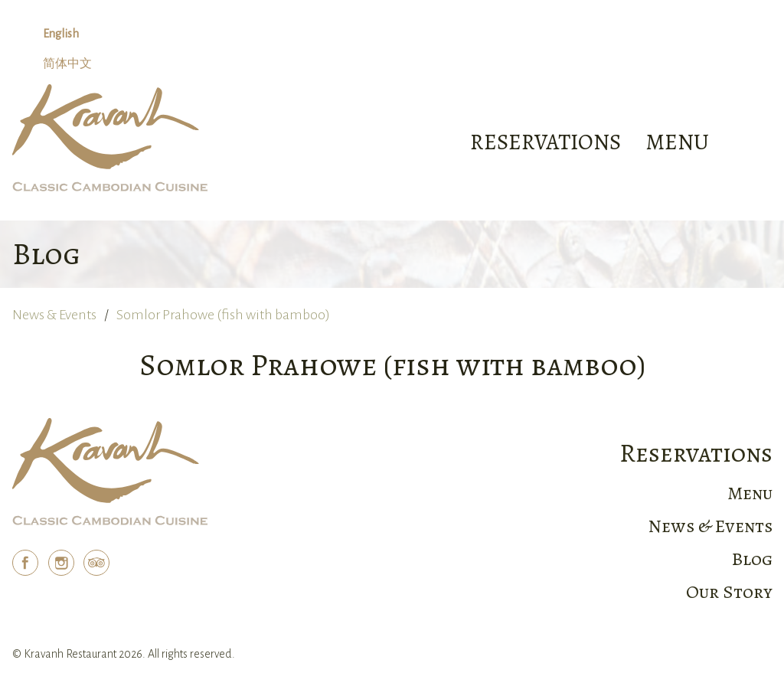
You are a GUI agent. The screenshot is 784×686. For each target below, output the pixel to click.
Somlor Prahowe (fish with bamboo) (223, 315)
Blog (752, 559)
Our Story (729, 592)
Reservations (546, 142)
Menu (750, 493)
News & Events (54, 315)
